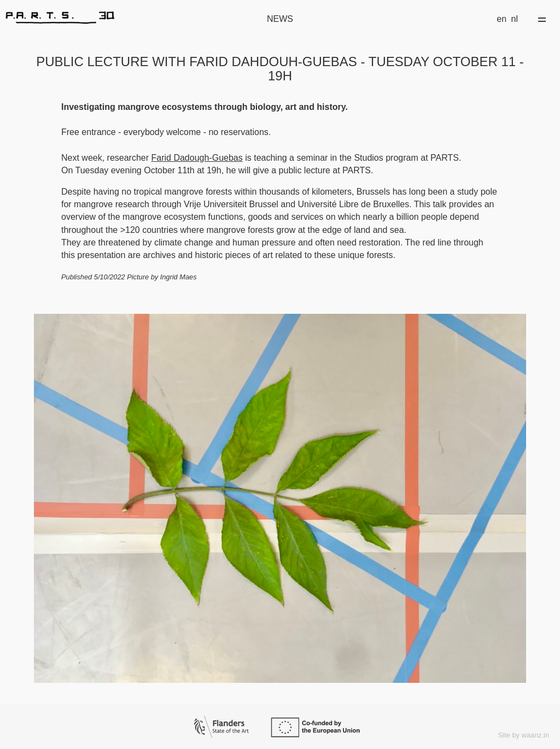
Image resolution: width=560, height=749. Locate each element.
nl (515, 19)
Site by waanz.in (524, 735)
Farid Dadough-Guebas (197, 158)
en (501, 19)
